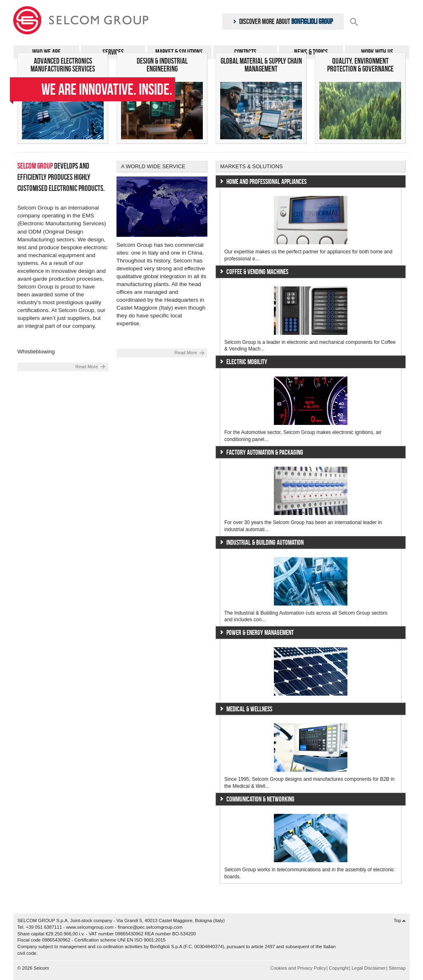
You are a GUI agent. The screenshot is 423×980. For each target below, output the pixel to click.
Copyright (339, 968)
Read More (87, 367)
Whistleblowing (36, 352)
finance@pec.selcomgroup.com (150, 927)
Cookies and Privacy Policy (298, 968)
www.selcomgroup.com (90, 927)
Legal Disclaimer (369, 968)
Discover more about (283, 21)
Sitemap (397, 968)
